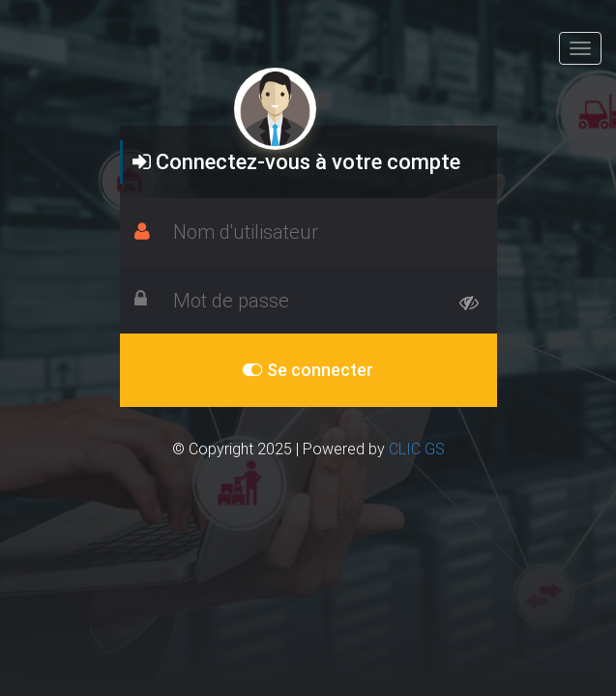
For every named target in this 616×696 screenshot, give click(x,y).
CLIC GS (417, 449)
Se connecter (308, 370)
